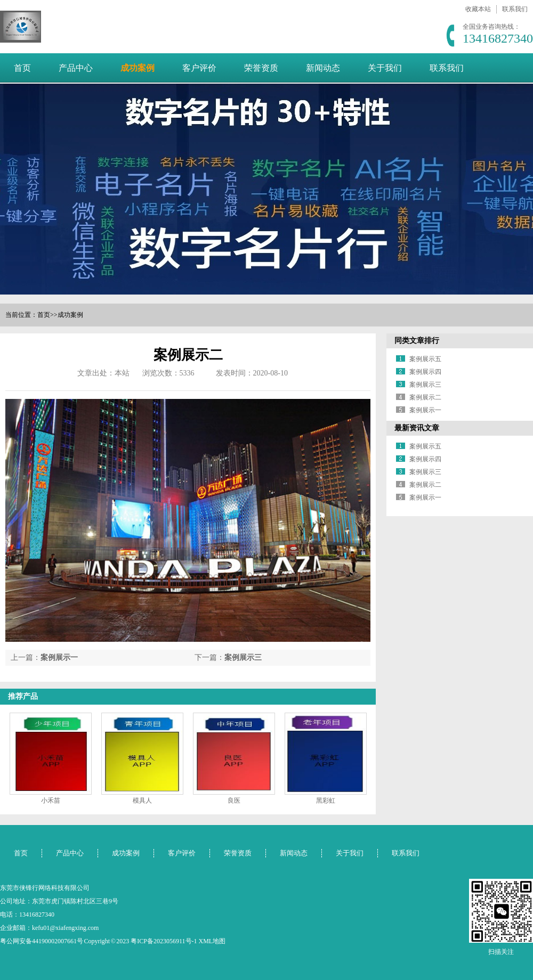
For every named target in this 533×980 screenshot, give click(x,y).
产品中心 (76, 68)
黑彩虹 (326, 801)
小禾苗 (51, 801)
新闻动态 (323, 68)
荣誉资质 (261, 68)
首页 (22, 68)
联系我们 (515, 9)
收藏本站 (478, 9)
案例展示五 (425, 359)
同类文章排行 (417, 341)
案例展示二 (425, 397)
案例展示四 (425, 372)
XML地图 (212, 941)
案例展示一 (59, 658)
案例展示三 (243, 658)
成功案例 (138, 68)
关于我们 (385, 68)
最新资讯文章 (417, 428)
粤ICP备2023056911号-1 (164, 941)
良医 (234, 801)
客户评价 (199, 68)
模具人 (142, 801)
